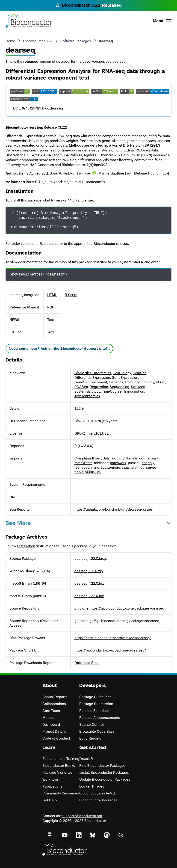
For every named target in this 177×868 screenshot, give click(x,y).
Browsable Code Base (97, 732)
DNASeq (140, 373)
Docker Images (92, 786)
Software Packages (76, 41)
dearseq (119, 62)
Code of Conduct (56, 738)
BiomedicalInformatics (93, 373)
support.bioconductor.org (82, 816)
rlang (95, 468)
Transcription (134, 391)
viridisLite (93, 472)
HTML (52, 295)
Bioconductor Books (59, 766)
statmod (138, 468)
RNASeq (81, 387)
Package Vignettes (58, 773)
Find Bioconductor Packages (102, 766)
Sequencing (119, 387)
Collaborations (54, 704)
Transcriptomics (87, 396)
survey (151, 468)
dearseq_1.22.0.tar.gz (91, 559)
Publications (52, 786)
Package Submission (96, 704)
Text (51, 320)
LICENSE (101, 433)
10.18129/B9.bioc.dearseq (42, 108)
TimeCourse (112, 391)
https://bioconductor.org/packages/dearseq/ (110, 650)
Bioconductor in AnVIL (98, 793)
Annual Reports (55, 697)
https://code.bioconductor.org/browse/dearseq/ (113, 638)
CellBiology (122, 373)
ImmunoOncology (140, 382)
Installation (26, 546)
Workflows (51, 779)
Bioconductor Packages (98, 800)
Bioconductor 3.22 (81, 5)
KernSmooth (136, 458)
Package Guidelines (95, 697)
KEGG (161, 382)
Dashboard (51, 725)
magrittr (154, 458)
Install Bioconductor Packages (104, 773)
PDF (51, 307)
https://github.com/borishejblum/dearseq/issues (114, 510)
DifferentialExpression (92, 378)
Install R (86, 759)
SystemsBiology (87, 391)
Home (10, 41)
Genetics (116, 382)
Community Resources (61, 793)
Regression (99, 387)
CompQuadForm (88, 458)
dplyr (107, 458)
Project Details (54, 732)
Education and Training (61, 759)
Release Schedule (94, 711)
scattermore (111, 468)
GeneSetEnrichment (91, 382)
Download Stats (87, 663)
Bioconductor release (111, 244)
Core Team (51, 711)
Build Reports (90, 738)
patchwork (118, 463)
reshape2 (82, 468)
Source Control (91, 725)
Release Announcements (100, 718)
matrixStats (83, 463)
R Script (71, 295)
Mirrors (48, 718)
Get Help (50, 800)
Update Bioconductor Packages (105, 779)
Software (138, 387)
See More (18, 523)
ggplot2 (118, 458)
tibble (79, 472)
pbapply (148, 463)
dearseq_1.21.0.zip (89, 571)
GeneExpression (125, 378)
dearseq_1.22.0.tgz (89, 584)
